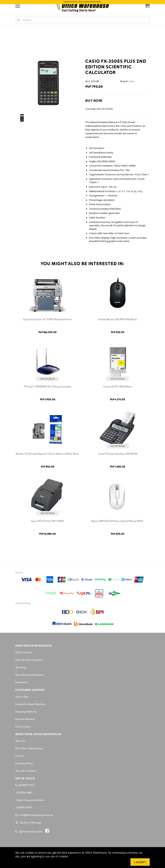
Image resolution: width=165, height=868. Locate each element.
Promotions (22, 683)
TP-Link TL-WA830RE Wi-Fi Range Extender (48, 387)
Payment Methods (25, 719)
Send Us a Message (28, 823)
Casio (132, 81)
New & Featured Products (29, 675)
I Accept (140, 862)
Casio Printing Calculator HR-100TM (118, 454)
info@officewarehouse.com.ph (34, 815)
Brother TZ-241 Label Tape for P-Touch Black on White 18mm (48, 454)
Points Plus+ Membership (29, 749)
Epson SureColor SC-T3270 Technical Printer (48, 320)
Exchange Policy (24, 764)
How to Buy (22, 697)
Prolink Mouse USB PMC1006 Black (117, 320)
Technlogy (21, 668)
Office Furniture (24, 653)
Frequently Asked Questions (31, 704)
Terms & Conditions (26, 771)
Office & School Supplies (29, 660)
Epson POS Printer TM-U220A (48, 521)
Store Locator (23, 727)
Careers (20, 756)
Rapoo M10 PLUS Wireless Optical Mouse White (117, 521)
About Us (21, 741)
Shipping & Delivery (26, 712)
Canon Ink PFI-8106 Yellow (117, 387)
